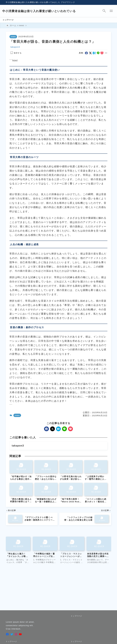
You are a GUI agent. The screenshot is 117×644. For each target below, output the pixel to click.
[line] (98, 54)
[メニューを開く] (108, 11)
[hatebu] (94, 54)
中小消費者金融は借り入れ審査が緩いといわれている (43, 11)
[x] (90, 54)
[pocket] (102, 54)
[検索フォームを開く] (101, 11)
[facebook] (86, 54)
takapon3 (15, 48)
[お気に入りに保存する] (16, 54)
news (13, 37)
